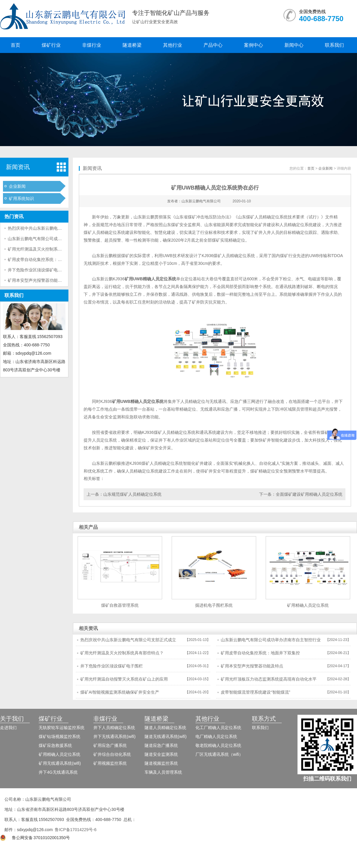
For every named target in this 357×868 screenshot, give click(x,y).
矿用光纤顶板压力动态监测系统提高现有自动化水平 (269, 679)
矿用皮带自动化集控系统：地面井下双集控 (47, 259)
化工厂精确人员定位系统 (218, 728)
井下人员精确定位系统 (114, 728)
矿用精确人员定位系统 (59, 754)
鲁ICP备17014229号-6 (76, 830)
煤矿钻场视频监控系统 (59, 736)
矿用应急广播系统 (110, 745)
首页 (15, 45)
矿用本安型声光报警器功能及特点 (39, 280)
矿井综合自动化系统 (112, 754)
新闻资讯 (18, 167)
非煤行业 (92, 45)
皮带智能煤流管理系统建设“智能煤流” (255, 692)
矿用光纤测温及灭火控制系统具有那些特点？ (49, 249)
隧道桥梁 (132, 45)
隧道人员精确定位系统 (165, 728)
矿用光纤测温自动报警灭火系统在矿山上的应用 (124, 679)
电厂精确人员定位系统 (216, 736)
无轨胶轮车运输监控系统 (62, 728)
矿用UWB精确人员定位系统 (150, 279)
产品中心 (213, 45)
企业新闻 (17, 186)
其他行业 (173, 45)
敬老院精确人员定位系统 (218, 745)
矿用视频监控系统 (110, 763)
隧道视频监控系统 (161, 763)
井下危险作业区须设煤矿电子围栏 (39, 270)
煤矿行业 (51, 45)
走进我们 (8, 728)
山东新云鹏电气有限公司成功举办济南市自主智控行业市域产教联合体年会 (271, 642)
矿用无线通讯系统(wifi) (60, 763)
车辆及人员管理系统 (163, 772)
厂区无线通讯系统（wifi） (219, 754)
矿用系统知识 (21, 198)
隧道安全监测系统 (161, 754)
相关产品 (88, 527)
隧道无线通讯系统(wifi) (166, 736)
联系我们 (334, 45)
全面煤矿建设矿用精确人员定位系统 (309, 494)
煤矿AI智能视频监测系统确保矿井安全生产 (120, 692)
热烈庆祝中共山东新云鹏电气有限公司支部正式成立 (56, 228)
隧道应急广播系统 (161, 745)
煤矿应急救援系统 (55, 745)
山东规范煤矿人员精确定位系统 (132, 494)
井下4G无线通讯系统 (58, 772)
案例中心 (253, 45)
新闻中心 (294, 45)
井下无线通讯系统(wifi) (115, 736)
